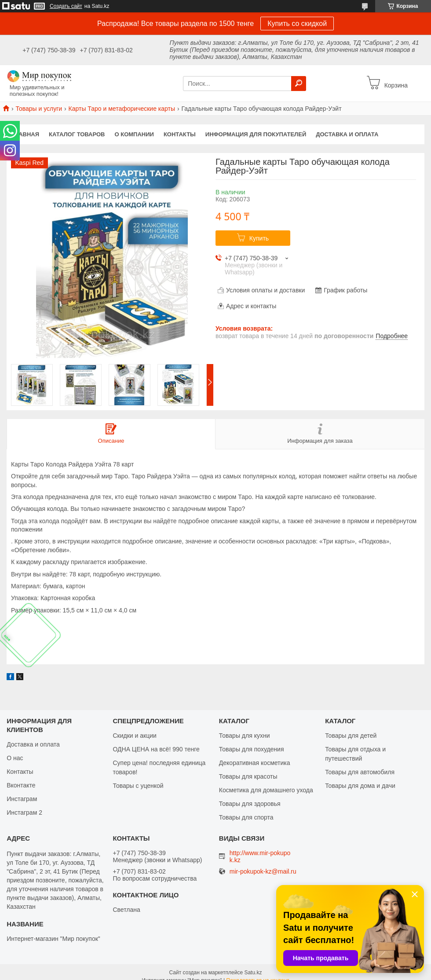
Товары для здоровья (250, 804)
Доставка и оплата (347, 134)
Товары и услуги (39, 109)
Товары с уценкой (138, 786)
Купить (259, 238)
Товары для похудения (252, 749)
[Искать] (299, 84)
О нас (15, 758)
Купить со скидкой (297, 24)
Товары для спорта (246, 817)
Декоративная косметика (255, 763)
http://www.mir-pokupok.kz (260, 856)
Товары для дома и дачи (360, 786)
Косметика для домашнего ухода (266, 790)
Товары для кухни (245, 736)
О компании (134, 134)
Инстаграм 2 (24, 812)
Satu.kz (253, 973)
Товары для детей (351, 736)
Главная (25, 134)
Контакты (180, 134)
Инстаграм (22, 799)
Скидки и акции (134, 736)
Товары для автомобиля (360, 772)
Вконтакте (21, 785)
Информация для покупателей (256, 134)
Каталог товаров (77, 134)
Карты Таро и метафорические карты (122, 109)
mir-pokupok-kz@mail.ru (263, 872)
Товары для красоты (248, 776)
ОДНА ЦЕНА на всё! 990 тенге (156, 749)
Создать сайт (66, 6)
